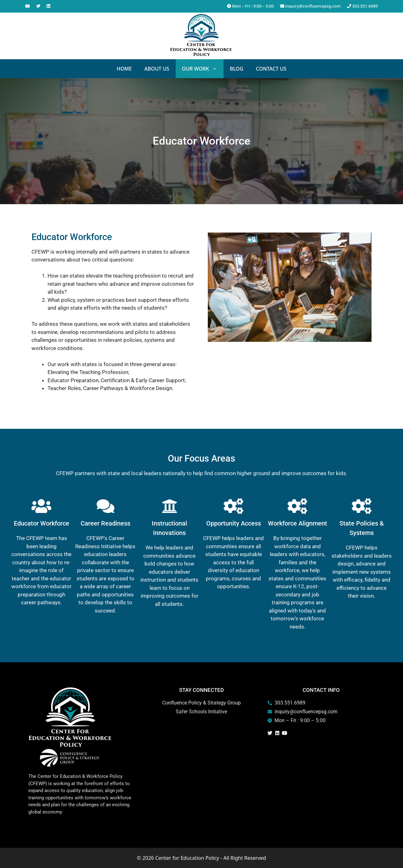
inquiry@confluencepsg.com (311, 6)
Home (124, 69)
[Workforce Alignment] (298, 506)
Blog (237, 69)
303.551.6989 (362, 6)
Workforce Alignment (298, 523)
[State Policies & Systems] (361, 506)
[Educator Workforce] (42, 506)
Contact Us (271, 69)
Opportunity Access (234, 523)
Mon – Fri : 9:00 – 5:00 (250, 6)
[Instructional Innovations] (169, 506)
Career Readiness (105, 523)
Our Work (203, 69)
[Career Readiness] (105, 506)
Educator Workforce (42, 523)
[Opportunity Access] (234, 506)
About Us (157, 69)
